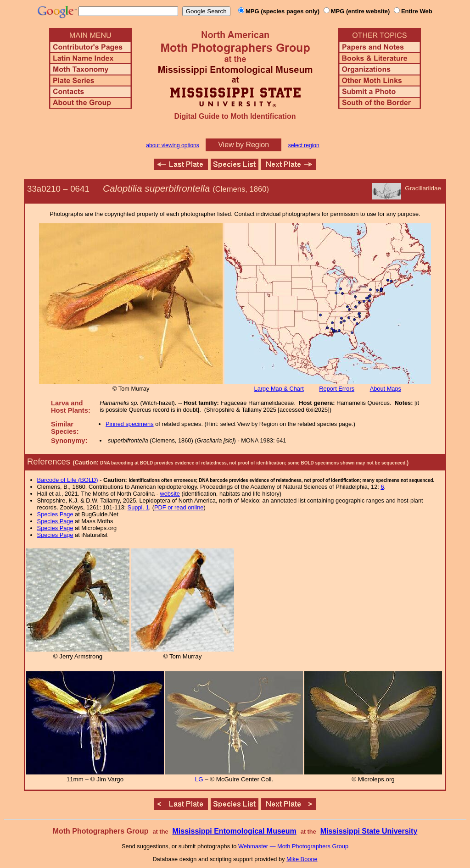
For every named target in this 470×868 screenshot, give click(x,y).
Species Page (55, 514)
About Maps (386, 389)
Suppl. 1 (138, 507)
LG (199, 779)
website (170, 494)
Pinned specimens (130, 424)
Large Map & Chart (279, 389)
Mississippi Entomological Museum (234, 831)
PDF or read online (179, 507)
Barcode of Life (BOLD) (68, 480)
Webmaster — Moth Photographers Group (293, 846)
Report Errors (337, 389)
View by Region (243, 145)
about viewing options (172, 145)
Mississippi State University (369, 831)
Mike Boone (302, 859)
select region (304, 145)
